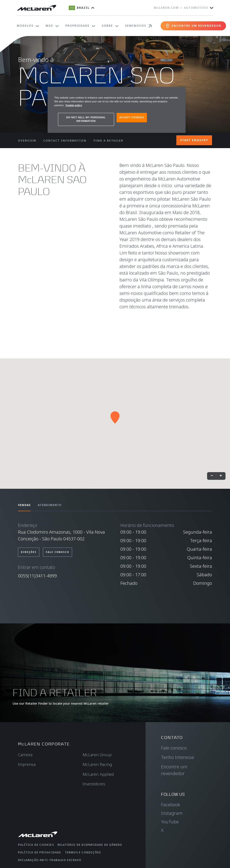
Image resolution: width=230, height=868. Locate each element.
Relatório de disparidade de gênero (90, 845)
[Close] (179, 92)
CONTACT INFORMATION (65, 141)
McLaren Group (97, 755)
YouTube (170, 822)
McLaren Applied (98, 774)
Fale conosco (57, 552)
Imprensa (27, 764)
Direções (29, 552)
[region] (117, 110)
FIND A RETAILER (108, 141)
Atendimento (50, 505)
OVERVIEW (27, 141)
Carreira (25, 755)
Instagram (172, 813)
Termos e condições (83, 852)
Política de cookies (36, 845)
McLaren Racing (97, 764)
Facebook (171, 805)
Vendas (24, 505)
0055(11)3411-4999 (37, 576)
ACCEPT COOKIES (132, 117)
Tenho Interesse (178, 757)
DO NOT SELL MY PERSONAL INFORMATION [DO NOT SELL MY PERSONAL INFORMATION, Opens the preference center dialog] (86, 119)
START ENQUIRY (194, 140)
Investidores (94, 784)
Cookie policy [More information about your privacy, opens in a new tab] (74, 105)
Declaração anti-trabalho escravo (50, 860)
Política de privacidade (40, 852)
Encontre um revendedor (174, 770)
